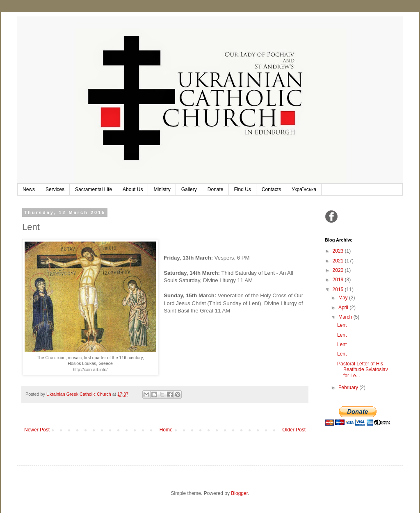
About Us (133, 189)
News (29, 189)
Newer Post (37, 430)
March (346, 317)
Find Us (243, 189)
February (349, 388)
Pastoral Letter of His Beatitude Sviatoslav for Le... (363, 370)
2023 (339, 251)
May (344, 298)
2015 (339, 290)
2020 (339, 270)
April (344, 308)
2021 (339, 261)
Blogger (239, 493)
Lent (342, 325)
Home (166, 430)
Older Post (294, 430)
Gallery (189, 189)
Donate (216, 189)
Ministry (162, 189)
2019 (339, 280)
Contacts (271, 189)
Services (55, 189)
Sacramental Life (94, 189)
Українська (304, 189)
